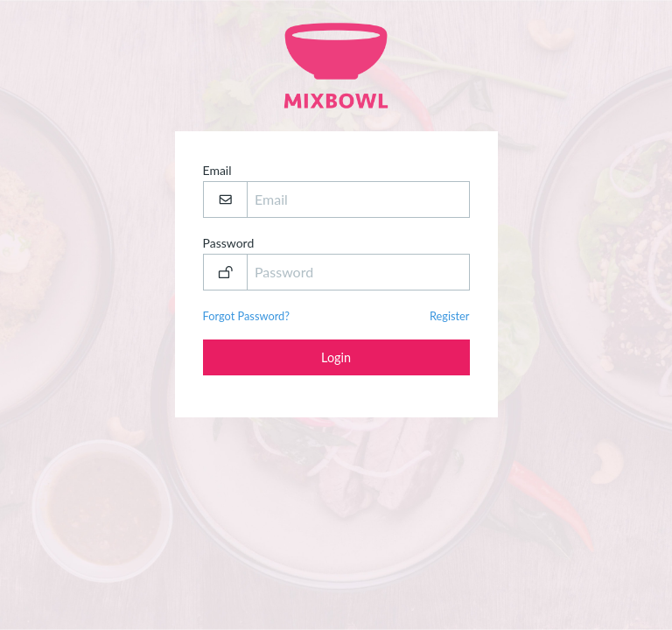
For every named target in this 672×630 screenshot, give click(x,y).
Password (336, 263)
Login (336, 357)
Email (336, 190)
